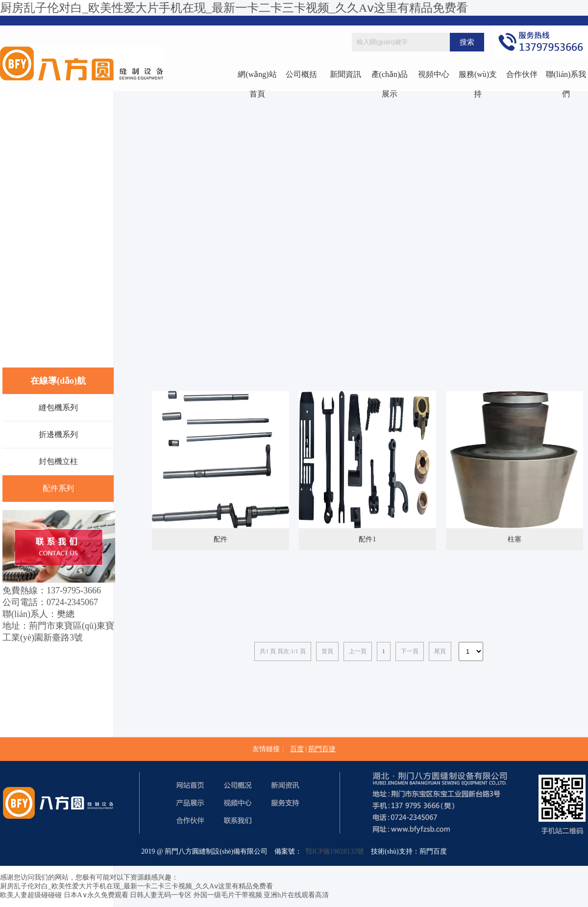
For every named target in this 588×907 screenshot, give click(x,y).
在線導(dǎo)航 (58, 381)
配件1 (367, 539)
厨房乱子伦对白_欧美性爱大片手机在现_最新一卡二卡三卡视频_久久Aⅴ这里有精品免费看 (234, 8)
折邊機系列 (58, 434)
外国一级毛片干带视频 (228, 895)
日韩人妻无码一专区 (161, 895)
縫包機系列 (58, 407)
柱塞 (514, 539)
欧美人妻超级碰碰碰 (31, 895)
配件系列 (58, 488)
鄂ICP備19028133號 (333, 851)
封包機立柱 (58, 461)
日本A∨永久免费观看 (96, 895)
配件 (220, 539)
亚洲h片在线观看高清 (296, 895)
